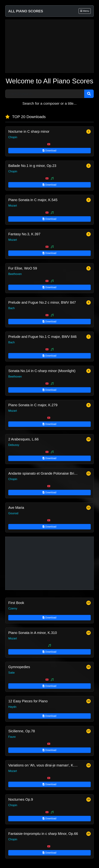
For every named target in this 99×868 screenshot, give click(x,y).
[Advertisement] (49, 46)
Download (49, 151)
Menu (85, 11)
